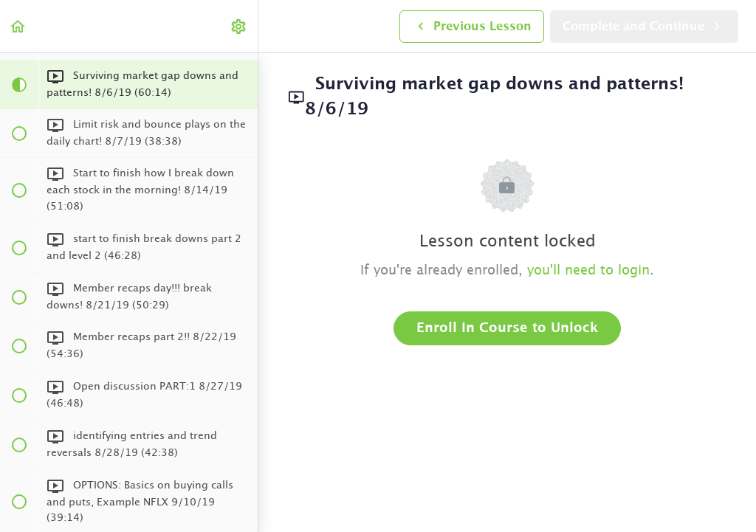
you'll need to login (588, 271)
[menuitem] (239, 26)
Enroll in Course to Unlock (507, 328)
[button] (18, 26)
